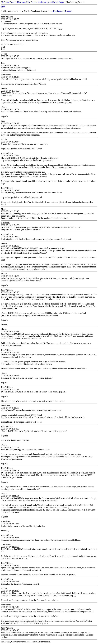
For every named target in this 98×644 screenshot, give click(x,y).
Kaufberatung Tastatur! (63, 11)
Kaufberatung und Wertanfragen (51, 2)
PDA (3, 7)
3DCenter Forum (8, 2)
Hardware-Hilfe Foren (26, 2)
